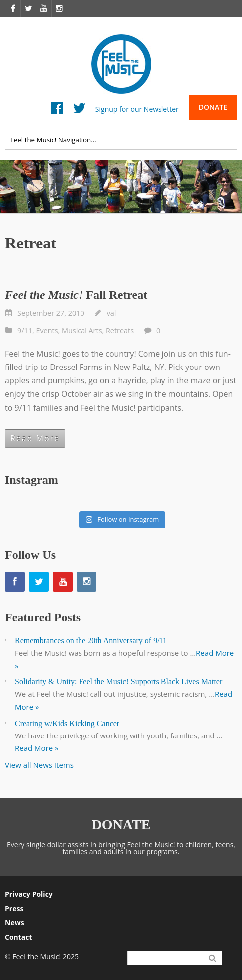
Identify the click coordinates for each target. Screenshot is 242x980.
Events (47, 331)
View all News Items (39, 765)
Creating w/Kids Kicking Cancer (67, 723)
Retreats (120, 331)
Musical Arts (82, 331)
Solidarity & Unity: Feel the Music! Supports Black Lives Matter (119, 682)
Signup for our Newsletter (137, 108)
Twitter (79, 110)
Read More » (37, 748)
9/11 (25, 331)
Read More (35, 438)
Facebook (57, 110)
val (112, 313)
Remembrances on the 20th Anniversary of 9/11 (91, 641)
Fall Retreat (76, 295)
